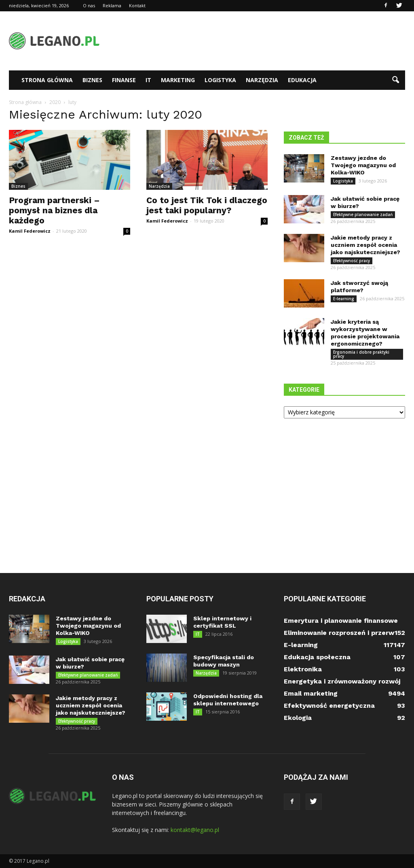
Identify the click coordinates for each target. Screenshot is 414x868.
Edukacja (302, 80)
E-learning (344, 299)
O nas (89, 5)
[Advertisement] (258, 41)
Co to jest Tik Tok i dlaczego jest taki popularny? (207, 205)
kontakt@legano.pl (195, 830)
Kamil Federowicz (30, 231)
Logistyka (220, 80)
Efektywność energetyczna (329, 706)
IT (148, 80)
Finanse (124, 80)
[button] (395, 80)
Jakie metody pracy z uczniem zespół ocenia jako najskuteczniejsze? (365, 245)
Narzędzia (262, 80)
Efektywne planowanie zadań (363, 214)
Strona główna (47, 80)
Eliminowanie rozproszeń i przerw (339, 633)
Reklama (112, 5)
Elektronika (303, 669)
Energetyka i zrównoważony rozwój (342, 681)
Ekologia (298, 718)
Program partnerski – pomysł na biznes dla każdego (54, 210)
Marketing (178, 80)
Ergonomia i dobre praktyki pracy (361, 354)
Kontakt (137, 5)
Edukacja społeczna (317, 657)
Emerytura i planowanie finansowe (341, 621)
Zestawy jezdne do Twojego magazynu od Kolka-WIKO (363, 165)
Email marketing (311, 693)
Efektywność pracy (352, 261)
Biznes (92, 80)
